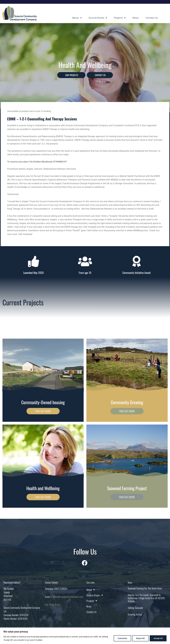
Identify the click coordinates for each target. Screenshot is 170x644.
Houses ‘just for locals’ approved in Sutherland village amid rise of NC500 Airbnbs (145, 598)
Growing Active (134, 614)
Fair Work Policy (52, 605)
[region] (85, 636)
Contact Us (152, 18)
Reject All (140, 638)
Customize (122, 638)
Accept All (158, 638)
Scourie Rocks (98, 18)
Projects (120, 18)
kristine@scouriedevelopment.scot (65, 597)
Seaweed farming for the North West (144, 588)
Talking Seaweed (135, 607)
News (136, 18)
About (77, 18)
